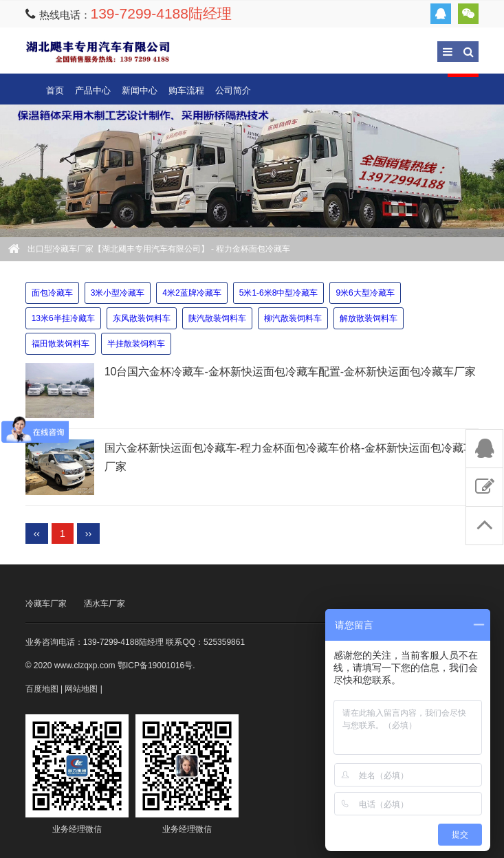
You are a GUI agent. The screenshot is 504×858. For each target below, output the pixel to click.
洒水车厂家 (105, 604)
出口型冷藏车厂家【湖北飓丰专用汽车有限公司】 (98, 51)
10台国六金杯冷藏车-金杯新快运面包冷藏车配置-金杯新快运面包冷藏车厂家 (290, 372)
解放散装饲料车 (369, 318)
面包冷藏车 (52, 293)
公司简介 (233, 90)
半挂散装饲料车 (136, 344)
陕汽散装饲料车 (217, 318)
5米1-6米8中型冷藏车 (279, 293)
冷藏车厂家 (46, 604)
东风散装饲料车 (142, 318)
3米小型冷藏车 (118, 293)
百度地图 (42, 689)
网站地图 (81, 689)
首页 (55, 90)
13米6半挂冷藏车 (63, 318)
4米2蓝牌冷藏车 (191, 293)
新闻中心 (140, 90)
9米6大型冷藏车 (365, 293)
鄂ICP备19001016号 (155, 665)
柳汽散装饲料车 (293, 318)
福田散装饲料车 (61, 344)
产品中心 (93, 90)
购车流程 (186, 90)
